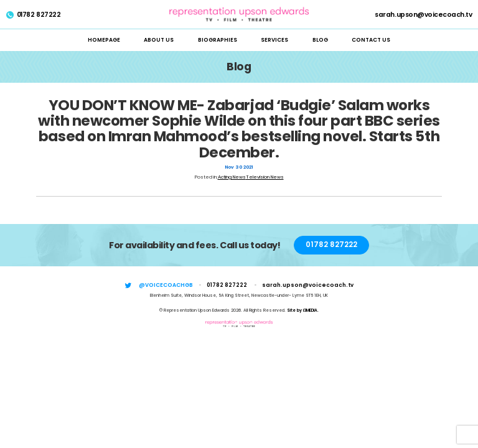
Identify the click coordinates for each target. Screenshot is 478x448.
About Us (159, 40)
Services (274, 40)
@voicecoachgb (166, 285)
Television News (265, 177)
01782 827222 (34, 15)
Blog (320, 40)
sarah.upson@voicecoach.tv (423, 15)
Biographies (218, 40)
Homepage (104, 40)
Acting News (232, 177)
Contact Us (371, 40)
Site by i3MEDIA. (303, 310)
